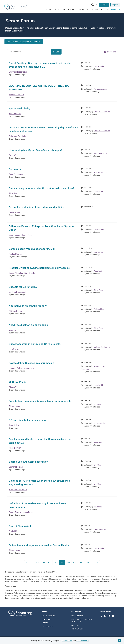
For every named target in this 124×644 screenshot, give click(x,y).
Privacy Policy (67, 641)
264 (75, 562)
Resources (75, 625)
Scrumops (15, 169)
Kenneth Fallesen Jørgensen (21, 368)
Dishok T (13, 387)
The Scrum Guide (78, 629)
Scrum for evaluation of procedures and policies (37, 207)
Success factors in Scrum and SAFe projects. (35, 344)
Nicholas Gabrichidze (102, 112)
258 (37, 562)
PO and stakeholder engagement (28, 420)
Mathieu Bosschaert (17, 292)
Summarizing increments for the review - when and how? (42, 188)
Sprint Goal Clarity (19, 108)
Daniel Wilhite (99, 191)
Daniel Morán (15, 212)
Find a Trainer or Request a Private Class (81, 621)
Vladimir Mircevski (101, 153)
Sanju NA (13, 531)
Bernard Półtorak (16, 467)
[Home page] (15, 7)
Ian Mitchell (98, 404)
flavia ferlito (14, 425)
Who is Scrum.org (49, 616)
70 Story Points (18, 382)
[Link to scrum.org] (101, 616)
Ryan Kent (98, 271)
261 (56, 562)
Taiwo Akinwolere (16, 95)
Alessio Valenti (15, 406)
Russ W (12, 155)
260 (50, 562)
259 (44, 562)
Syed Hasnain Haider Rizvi (20, 235)
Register (115, 5)
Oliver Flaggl (99, 290)
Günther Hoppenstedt (18, 72)
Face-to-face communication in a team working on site (40, 401)
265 (81, 562)
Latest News (47, 619)
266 (87, 562)
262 (63, 562)
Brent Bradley (15, 114)
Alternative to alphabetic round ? (28, 306)
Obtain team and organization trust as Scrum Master (39, 545)
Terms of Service (82, 641)
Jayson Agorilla (99, 423)
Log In (104, 5)
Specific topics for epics (23, 287)
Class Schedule (77, 616)
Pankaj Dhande (15, 254)
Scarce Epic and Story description (29, 462)
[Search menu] (94, 5)
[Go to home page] (21, 613)
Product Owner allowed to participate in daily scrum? (39, 268)
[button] (48, 10)
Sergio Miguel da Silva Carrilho (22, 273)
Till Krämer (14, 193)
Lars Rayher (14, 349)
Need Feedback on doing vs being (28, 325)
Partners (45, 623)
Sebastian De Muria (17, 136)
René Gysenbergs (17, 174)
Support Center (48, 626)
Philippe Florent (16, 311)
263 (69, 562)
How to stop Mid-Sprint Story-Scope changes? (36, 150)
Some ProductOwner (18, 490)
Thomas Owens (100, 529)
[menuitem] (94, 5)
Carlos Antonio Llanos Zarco (21, 512)
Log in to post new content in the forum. (24, 42)
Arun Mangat (98, 252)
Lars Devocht (99, 66)
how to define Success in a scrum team (31, 363)
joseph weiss (14, 330)
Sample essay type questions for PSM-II (32, 249)
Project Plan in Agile (21, 526)
